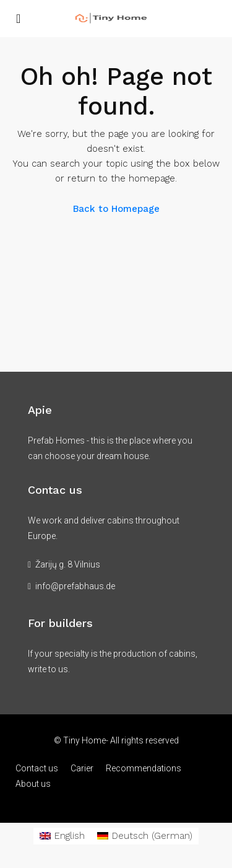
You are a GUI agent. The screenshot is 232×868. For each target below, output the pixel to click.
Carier (82, 768)
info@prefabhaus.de (75, 586)
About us (33, 784)
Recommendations (144, 768)
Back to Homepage (116, 209)
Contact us (37, 768)
